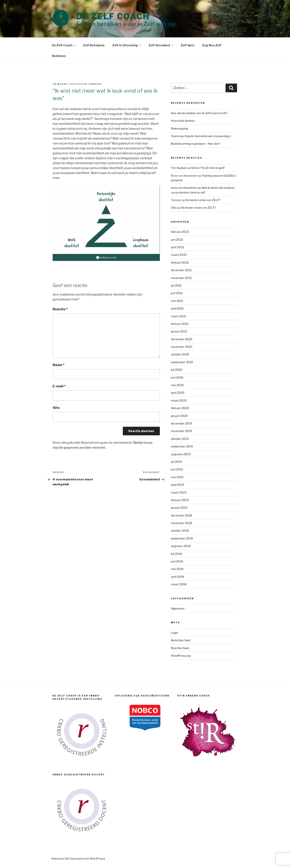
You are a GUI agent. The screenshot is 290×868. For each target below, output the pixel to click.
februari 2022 (180, 262)
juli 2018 (176, 554)
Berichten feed (181, 640)
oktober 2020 (180, 354)
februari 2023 (180, 232)
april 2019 (177, 485)
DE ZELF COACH (113, 16)
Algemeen (178, 608)
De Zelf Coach (64, 45)
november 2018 (181, 523)
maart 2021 (179, 316)
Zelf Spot (188, 45)
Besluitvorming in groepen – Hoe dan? (196, 144)
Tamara (95, 84)
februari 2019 (180, 500)
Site (56, 408)
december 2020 (182, 339)
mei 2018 (177, 569)
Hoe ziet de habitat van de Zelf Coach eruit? (199, 113)
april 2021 (177, 308)
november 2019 (181, 431)
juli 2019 (176, 462)
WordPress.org (181, 656)
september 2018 (182, 538)
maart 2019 (179, 492)
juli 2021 (176, 285)
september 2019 (182, 446)
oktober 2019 (180, 439)
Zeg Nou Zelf (212, 45)
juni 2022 (177, 239)
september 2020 (182, 362)
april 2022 (177, 247)
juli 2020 (177, 370)
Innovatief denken (183, 121)
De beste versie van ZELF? (203, 200)
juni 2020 (177, 377)
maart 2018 (179, 584)
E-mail (59, 386)
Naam (59, 365)
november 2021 (181, 278)
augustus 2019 (181, 454)
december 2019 (181, 423)
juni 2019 (177, 469)
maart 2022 (179, 255)
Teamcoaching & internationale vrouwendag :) (201, 136)
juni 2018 (177, 561)
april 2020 (178, 393)
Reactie (60, 309)
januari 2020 (179, 416)
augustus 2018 (181, 546)
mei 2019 (177, 477)
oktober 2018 (180, 531)
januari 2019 (179, 508)
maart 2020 (179, 400)
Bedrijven (59, 56)
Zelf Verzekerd (161, 45)
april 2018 (177, 577)
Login (174, 633)
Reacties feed (180, 648)
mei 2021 (177, 301)
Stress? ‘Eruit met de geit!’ (208, 168)
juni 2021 (177, 293)
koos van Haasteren (184, 188)
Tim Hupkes (179, 168)
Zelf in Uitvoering (127, 45)
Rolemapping (179, 128)
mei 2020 (177, 385)
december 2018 (181, 515)
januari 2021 (179, 331)
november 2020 (182, 347)
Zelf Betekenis (94, 45)
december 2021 (181, 270)
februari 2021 (180, 324)
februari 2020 (180, 408)
